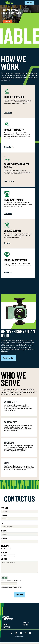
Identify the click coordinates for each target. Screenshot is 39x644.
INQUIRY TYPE (5, 546)
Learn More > (8, 113)
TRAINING (26, 625)
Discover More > (9, 147)
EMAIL (3, 523)
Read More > (8, 272)
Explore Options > (9, 181)
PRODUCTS (26, 623)
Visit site (29, 3)
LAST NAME (4, 516)
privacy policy (18, 587)
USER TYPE (4, 552)
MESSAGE (4, 559)
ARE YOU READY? (8, 21)
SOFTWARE (7, 627)
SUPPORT (6, 625)
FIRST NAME (4, 508)
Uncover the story (8, 358)
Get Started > (8, 214)
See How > (7, 243)
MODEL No (4, 538)
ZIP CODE (4, 531)
